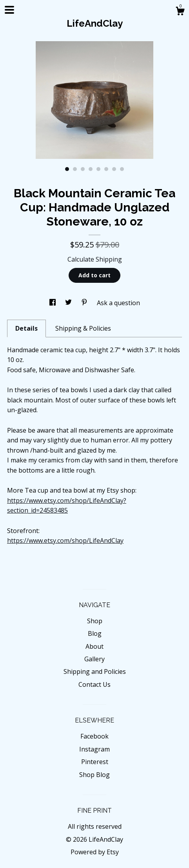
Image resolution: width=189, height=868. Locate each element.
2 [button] (75, 169)
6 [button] (106, 169)
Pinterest (95, 762)
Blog (95, 633)
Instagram (94, 749)
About (94, 646)
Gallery (94, 659)
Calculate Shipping (95, 259)
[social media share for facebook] (53, 303)
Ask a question (118, 303)
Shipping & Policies (83, 328)
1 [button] (67, 169)
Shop (95, 621)
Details (26, 328)
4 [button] (91, 169)
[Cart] (180, 12)
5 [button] (98, 169)
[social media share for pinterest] (85, 303)
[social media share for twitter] (69, 303)
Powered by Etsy (95, 852)
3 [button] (83, 169)
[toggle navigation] (9, 10)
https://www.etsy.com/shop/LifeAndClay (65, 540)
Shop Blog (94, 775)
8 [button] (122, 169)
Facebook (94, 736)
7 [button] (114, 169)
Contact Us (94, 684)
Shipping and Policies (95, 671)
